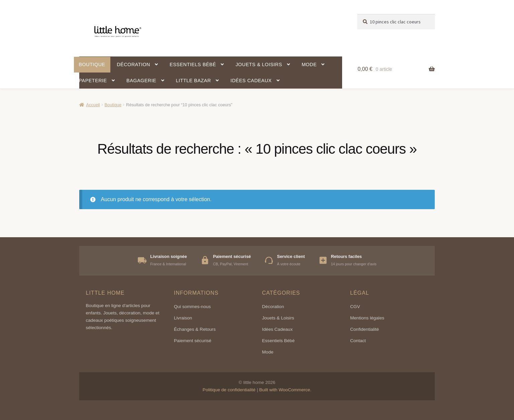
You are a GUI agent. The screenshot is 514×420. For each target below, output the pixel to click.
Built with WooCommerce (285, 390)
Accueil (93, 105)
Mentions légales (367, 318)
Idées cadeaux (251, 81)
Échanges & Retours (195, 329)
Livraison (183, 318)
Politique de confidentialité (229, 390)
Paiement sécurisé (193, 341)
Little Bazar (193, 81)
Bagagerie (141, 81)
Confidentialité (365, 329)
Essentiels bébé (193, 64)
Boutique (92, 64)
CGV (355, 307)
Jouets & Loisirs (259, 64)
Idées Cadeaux (277, 329)
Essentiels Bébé (278, 341)
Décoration (133, 64)
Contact (358, 341)
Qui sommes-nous (192, 307)
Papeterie (93, 81)
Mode (309, 64)
